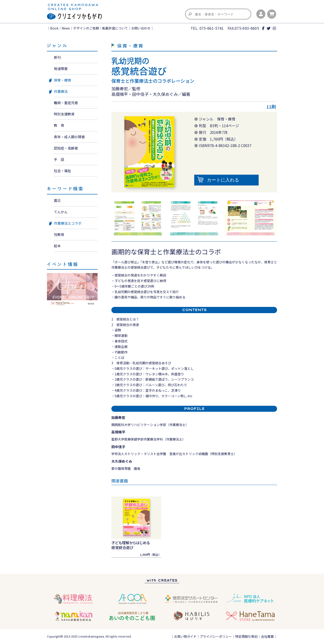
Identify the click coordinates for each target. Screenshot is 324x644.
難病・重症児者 (66, 103)
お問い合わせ (141, 28)
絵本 (57, 246)
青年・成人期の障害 (69, 137)
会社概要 (267, 636)
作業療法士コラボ (68, 223)
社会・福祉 (62, 171)
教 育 (59, 125)
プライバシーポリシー (216, 636)
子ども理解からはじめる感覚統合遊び (131, 545)
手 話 (59, 159)
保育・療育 (62, 80)
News (66, 28)
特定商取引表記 (246, 636)
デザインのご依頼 (86, 28)
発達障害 (61, 69)
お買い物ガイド (185, 636)
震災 (57, 200)
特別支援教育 (64, 114)
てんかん (61, 212)
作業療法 (61, 91)
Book (54, 28)
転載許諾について (115, 28)
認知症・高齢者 (66, 148)
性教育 (59, 234)
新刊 (57, 57)
